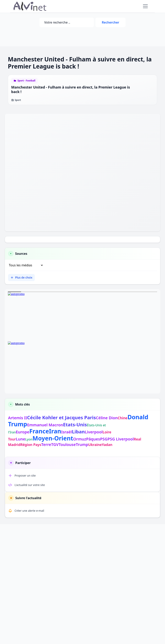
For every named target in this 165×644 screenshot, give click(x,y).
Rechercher (110, 22)
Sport (16, 100)
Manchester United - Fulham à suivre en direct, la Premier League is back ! (71, 89)
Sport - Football (26, 81)
